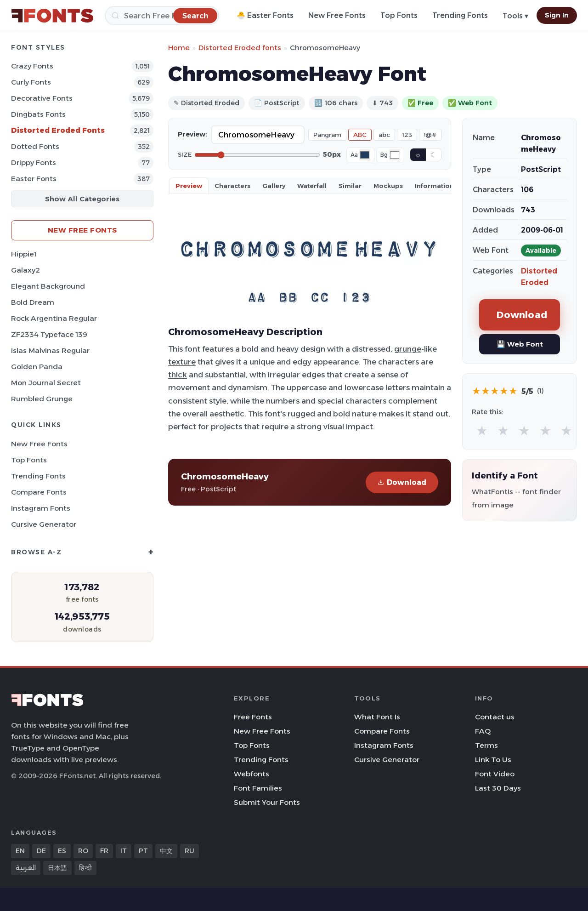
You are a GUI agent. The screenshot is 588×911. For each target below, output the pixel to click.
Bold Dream (33, 302)
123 (407, 135)
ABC (360, 135)
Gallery (274, 186)
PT (143, 851)
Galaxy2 (25, 270)
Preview (189, 186)
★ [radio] (482, 430)
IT (124, 851)
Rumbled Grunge (42, 399)
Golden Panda (37, 367)
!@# (430, 135)
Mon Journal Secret (46, 383)
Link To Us (493, 760)
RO (83, 851)
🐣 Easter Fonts (265, 15)
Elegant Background (48, 286)
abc (384, 135)
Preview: (192, 134)
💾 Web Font (520, 344)
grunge (408, 349)
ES (62, 851)
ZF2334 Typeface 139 (49, 334)
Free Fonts (253, 717)
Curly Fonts (31, 82)
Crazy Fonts (32, 66)
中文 (166, 851)
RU (189, 851)
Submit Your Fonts (267, 802)
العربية (26, 868)
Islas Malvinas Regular (50, 350)
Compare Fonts (39, 492)
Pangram (327, 135)
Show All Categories (82, 199)
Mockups (388, 186)
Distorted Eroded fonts (240, 48)
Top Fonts (399, 15)
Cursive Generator (44, 524)
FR (104, 851)
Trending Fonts (460, 15)
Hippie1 (24, 254)
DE (41, 851)
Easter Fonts (34, 179)
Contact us (495, 717)
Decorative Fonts (42, 98)
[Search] (162, 16)
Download (402, 482)
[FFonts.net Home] (52, 16)
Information (434, 186)
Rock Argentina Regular (54, 318)
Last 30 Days (498, 788)
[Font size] (257, 155)
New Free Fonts (337, 15)
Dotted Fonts (35, 146)
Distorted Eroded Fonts (58, 130)
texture (182, 362)
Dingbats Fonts (38, 114)
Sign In (557, 15)
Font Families (258, 788)
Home (179, 48)
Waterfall (312, 186)
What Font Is (377, 717)
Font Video (495, 774)
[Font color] (365, 155)
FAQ (483, 731)
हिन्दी (85, 868)
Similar (350, 186)
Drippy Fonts (34, 162)
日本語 (57, 868)
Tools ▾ (515, 16)
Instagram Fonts (41, 508)
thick (178, 375)
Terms (486, 745)
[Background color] (395, 155)
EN (20, 851)
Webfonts (252, 774)
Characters (232, 186)
